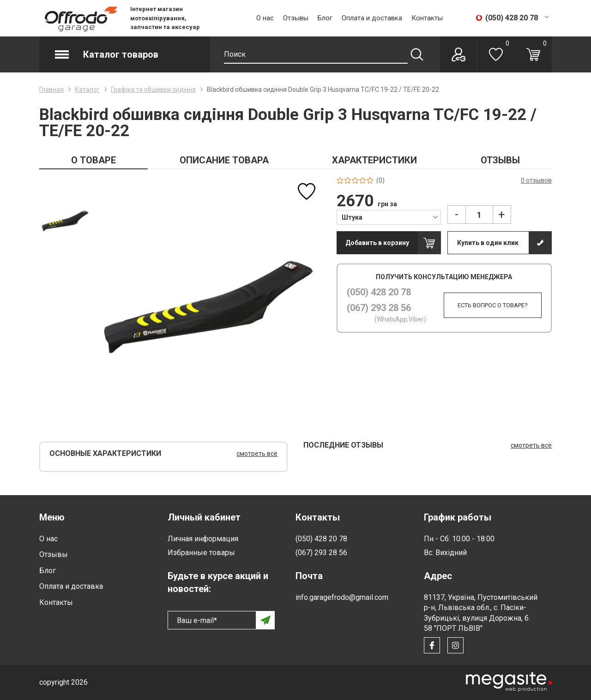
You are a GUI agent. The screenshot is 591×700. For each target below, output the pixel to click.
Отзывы (296, 18)
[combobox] (389, 217)
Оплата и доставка (372, 18)
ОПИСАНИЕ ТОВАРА (224, 160)
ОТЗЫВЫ (500, 160)
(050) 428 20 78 (379, 292)
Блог (325, 18)
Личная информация (203, 539)
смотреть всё (257, 454)
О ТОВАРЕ (93, 160)
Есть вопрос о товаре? (490, 305)
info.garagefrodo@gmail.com (342, 597)
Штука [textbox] (352, 217)
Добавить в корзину (377, 243)
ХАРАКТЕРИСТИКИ (374, 160)
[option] (65, 220)
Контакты (427, 18)
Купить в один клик (488, 243)
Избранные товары (201, 553)
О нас (265, 18)
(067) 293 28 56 (379, 308)
